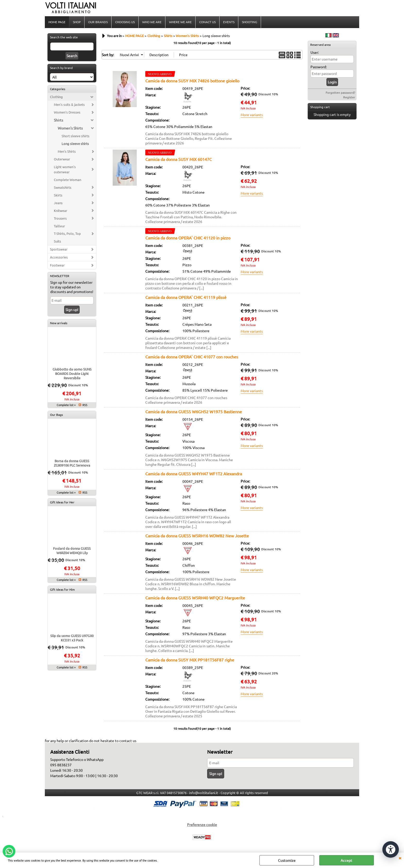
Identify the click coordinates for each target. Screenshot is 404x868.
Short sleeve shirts (75, 136)
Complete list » (66, 405)
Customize (287, 860)
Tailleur (59, 226)
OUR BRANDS (98, 22)
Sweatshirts (63, 187)
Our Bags (56, 415)
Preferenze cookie (202, 824)
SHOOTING (250, 22)
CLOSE (400, 858)
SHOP (77, 22)
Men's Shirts (67, 151)
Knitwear (61, 210)
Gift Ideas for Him (62, 589)
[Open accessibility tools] (391, 849)
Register (349, 97)
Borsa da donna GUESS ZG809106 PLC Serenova (72, 463)
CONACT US (207, 22)
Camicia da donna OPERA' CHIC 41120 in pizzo (188, 238)
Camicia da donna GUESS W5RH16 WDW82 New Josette (197, 536)
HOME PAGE (57, 22)
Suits (57, 241)
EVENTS (229, 22)
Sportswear (59, 249)
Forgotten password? (340, 92)
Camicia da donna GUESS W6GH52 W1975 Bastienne (194, 411)
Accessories (59, 257)
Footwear (57, 265)
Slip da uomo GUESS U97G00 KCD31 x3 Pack (72, 638)
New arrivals (59, 323)
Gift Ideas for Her (62, 502)
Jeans (58, 203)
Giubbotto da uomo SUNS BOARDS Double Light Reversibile (72, 373)
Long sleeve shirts (75, 144)
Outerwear (62, 159)
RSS (85, 405)
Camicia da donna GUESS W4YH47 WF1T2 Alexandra (194, 474)
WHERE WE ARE (180, 22)
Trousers (60, 218)
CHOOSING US (125, 22)
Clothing (56, 97)
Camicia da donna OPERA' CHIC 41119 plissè (186, 297)
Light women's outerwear (65, 169)
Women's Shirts (70, 128)
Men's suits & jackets (69, 104)
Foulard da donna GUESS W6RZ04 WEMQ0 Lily (72, 551)
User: (315, 52)
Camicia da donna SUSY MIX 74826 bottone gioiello (192, 81)
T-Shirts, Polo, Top (67, 233)
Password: (319, 67)
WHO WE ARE (152, 22)
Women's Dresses (67, 112)
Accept (346, 860)
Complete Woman (68, 180)
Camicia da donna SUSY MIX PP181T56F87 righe (190, 660)
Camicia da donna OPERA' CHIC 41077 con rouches (192, 357)
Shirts (58, 120)
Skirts (58, 195)
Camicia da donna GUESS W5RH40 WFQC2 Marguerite (195, 598)
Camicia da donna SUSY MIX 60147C (179, 159)
